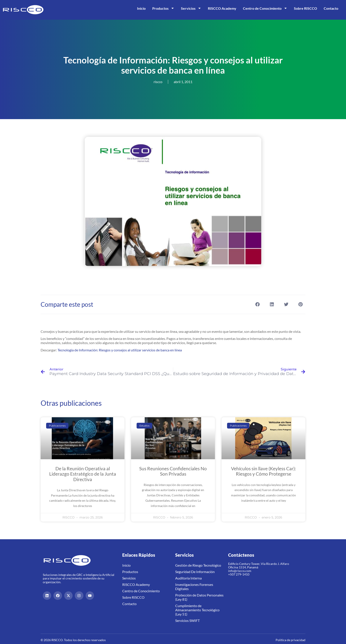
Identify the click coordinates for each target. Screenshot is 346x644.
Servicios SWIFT (187, 620)
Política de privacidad (291, 640)
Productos (163, 8)
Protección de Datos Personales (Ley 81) (199, 597)
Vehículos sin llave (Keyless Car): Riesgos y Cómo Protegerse (263, 471)
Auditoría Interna (188, 578)
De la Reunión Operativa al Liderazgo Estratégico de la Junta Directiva (83, 474)
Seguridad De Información (195, 572)
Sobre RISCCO (306, 8)
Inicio (141, 8)
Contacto (331, 8)
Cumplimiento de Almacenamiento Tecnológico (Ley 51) (197, 610)
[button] (257, 304)
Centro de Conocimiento (265, 8)
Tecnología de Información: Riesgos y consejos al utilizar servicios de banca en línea (120, 350)
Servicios (191, 8)
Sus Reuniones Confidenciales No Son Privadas (173, 471)
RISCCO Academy (222, 8)
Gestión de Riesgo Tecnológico (198, 565)
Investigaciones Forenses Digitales (194, 587)
